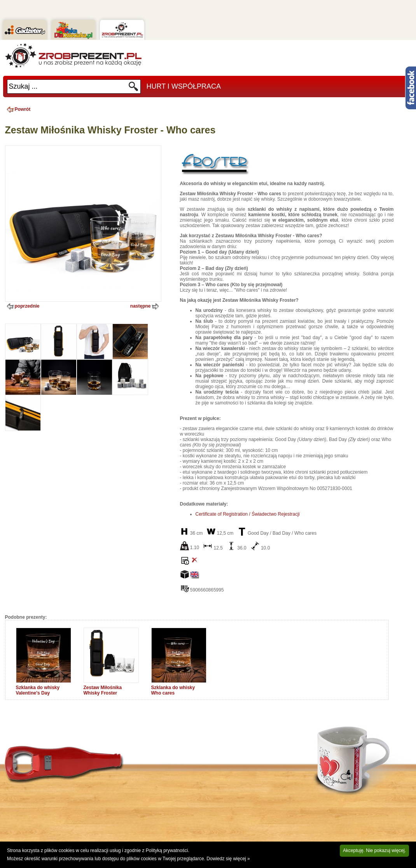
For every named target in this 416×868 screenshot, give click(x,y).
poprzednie (22, 306)
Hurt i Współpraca (184, 86)
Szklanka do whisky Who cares (173, 690)
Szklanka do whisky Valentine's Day (38, 690)
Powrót (18, 109)
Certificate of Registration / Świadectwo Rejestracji (248, 514)
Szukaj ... (23, 86)
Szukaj (134, 88)
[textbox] (68, 87)
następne (145, 306)
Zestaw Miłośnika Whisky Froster (103, 690)
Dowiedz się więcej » (228, 859)
